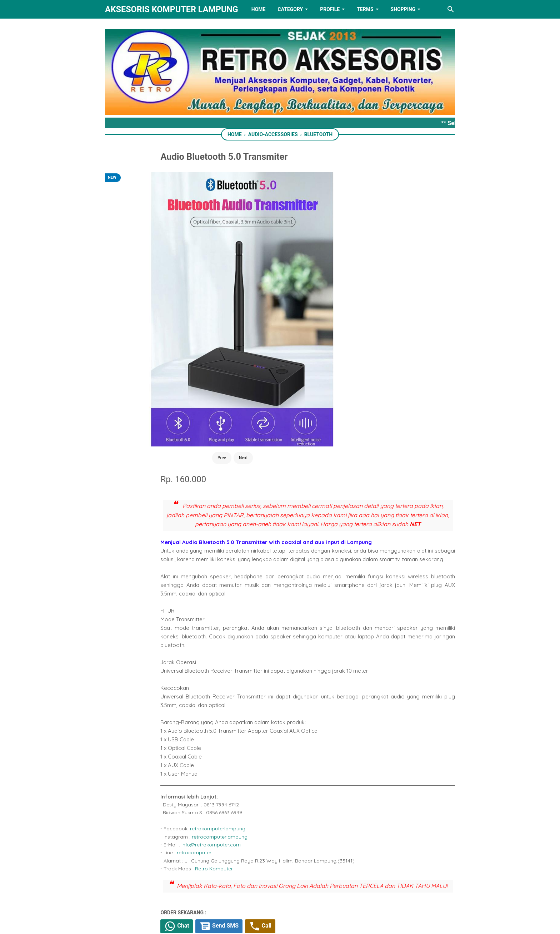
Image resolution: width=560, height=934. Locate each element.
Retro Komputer (292, 588)
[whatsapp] (277, 709)
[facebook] (245, 709)
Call (345, 656)
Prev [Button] (155, 285)
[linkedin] (280, 892)
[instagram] (325, 892)
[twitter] (261, 709)
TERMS (365, 9)
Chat (256, 656)
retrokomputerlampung (296, 548)
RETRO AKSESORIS (300, 922)
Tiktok (311, 676)
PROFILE (330, 9)
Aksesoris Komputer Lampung (172, 9)
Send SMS (301, 656)
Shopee (285, 676)
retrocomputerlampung (297, 556)
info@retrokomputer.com (289, 564)
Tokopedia (254, 676)
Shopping (403, 9)
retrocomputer (272, 572)
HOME (259, 9)
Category (290, 9)
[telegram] (293, 709)
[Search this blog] (451, 9)
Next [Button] (177, 285)
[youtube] (302, 892)
